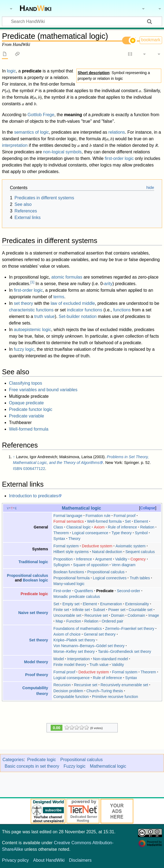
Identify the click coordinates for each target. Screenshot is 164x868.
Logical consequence (90, 533)
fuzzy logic (24, 349)
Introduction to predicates (34, 496)
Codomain (136, 615)
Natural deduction (107, 552)
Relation (147, 527)
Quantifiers (84, 591)
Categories (13, 760)
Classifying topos (26, 383)
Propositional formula (71, 578)
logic (11, 71)
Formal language (68, 516)
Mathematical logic (82, 508)
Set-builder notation (78, 316)
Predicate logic (34, 594)
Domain (118, 615)
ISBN (18, 469)
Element (141, 521)
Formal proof (125, 516)
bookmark (151, 40)
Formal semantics (69, 521)
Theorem (61, 533)
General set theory (100, 634)
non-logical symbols (63, 152)
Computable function (71, 697)
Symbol (141, 533)
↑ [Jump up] (14, 457)
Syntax (59, 539)
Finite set (61, 610)
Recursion (62, 685)
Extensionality (137, 604)
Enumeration (111, 604)
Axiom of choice (67, 634)
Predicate (105, 591)
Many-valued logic (69, 584)
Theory (74, 539)
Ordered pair (112, 621)
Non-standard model (111, 659)
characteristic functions (31, 310)
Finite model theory (70, 665)
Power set (117, 610)
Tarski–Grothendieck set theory (125, 651)
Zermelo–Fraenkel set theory (130, 629)
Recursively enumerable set (124, 685)
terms (59, 297)
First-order (62, 591)
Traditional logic (33, 562)
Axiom (99, 527)
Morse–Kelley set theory (74, 651)
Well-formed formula (29, 429)
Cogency (138, 559)
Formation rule (98, 516)
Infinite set (81, 610)
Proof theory (37, 675)
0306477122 (34, 469)
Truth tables (140, 578)
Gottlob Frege (41, 115)
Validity (121, 559)
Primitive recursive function (115, 697)
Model (59, 659)
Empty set (71, 604)
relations (117, 132)
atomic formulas (67, 277)
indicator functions (84, 310)
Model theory (36, 662)
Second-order (129, 591)
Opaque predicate (26, 403)
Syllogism (62, 565)
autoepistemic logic (33, 330)
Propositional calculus (27, 575)
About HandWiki (49, 860)
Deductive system (97, 546)
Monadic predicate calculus (77, 597)
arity (108, 284)
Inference (84, 559)
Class (58, 527)
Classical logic (78, 527)
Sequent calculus (140, 552)
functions (122, 310)
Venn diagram (124, 565)
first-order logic (119, 158)
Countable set (141, 610)
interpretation (15, 145)
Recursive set (96, 615)
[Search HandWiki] (82, 21)
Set (128, 521)
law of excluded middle (73, 303)
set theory (24, 303)
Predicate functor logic (31, 409)
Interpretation (78, 659)
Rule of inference (122, 527)
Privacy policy (15, 860)
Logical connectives (110, 578)
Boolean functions (69, 572)
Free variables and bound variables (43, 390)
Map (59, 621)
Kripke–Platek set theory (74, 640)
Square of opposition (91, 565)
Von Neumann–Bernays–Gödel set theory (89, 646)
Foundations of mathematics (78, 629)
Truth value (99, 665)
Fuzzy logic (74, 766)
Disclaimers (80, 860)
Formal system (66, 546)
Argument (104, 559)
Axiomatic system (131, 546)
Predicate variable (27, 416)
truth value (44, 316)
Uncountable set (67, 615)
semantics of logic (32, 132)
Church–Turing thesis (105, 691)
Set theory (39, 640)
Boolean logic (35, 580)
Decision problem (68, 691)
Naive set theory (33, 613)
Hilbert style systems (71, 552)
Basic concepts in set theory (32, 766)
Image (154, 615)
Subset (99, 610)
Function (74, 621)
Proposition (63, 559)
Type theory (122, 533)
